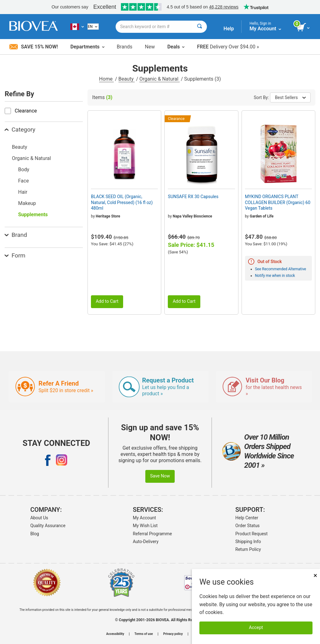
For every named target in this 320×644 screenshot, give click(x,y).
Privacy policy (173, 634)
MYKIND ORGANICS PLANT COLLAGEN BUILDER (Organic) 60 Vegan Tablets (278, 202)
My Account (144, 518)
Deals (176, 47)
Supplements (33, 215)
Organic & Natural (160, 79)
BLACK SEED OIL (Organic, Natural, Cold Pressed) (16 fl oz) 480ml (122, 202)
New (150, 47)
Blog (35, 534)
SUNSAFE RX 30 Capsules (193, 197)
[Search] (200, 27)
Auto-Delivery (146, 542)
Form (15, 255)
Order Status (247, 526)
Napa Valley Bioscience (192, 216)
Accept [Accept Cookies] (256, 628)
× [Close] (315, 575)
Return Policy (248, 549)
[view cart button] (304, 27)
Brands (125, 47)
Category (20, 130)
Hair (23, 192)
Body (24, 170)
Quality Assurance (48, 526)
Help (229, 29)
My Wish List (145, 526)
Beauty (127, 79)
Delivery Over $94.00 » (228, 47)
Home (106, 79)
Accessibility (115, 634)
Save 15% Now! (34, 47)
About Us (39, 518)
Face (23, 181)
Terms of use (144, 634)
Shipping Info (248, 542)
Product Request (251, 534)
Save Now (160, 476)
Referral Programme (152, 534)
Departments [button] (87, 47)
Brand (16, 235)
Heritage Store (108, 216)
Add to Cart (107, 301)
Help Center (247, 518)
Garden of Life (262, 216)
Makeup (27, 203)
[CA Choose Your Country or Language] (77, 27)
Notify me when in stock (275, 276)
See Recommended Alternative (281, 269)
